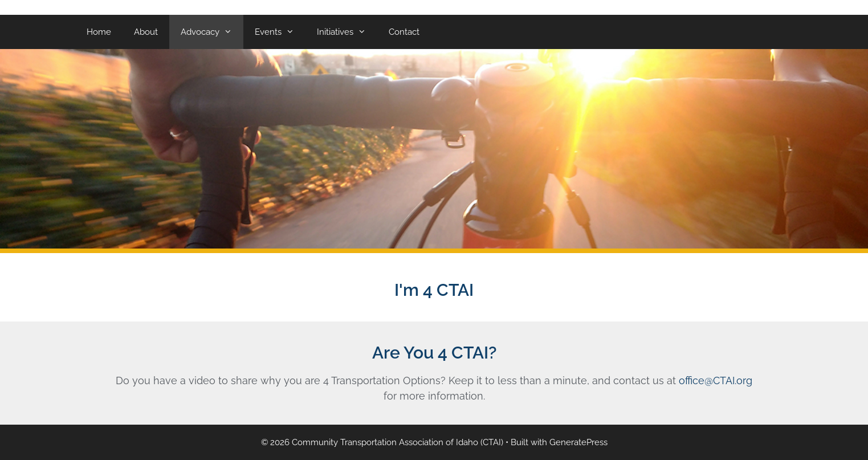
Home (99, 32)
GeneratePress (578, 442)
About (146, 32)
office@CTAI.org (716, 380)
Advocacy (212, 32)
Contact (404, 32)
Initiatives (347, 32)
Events (280, 32)
